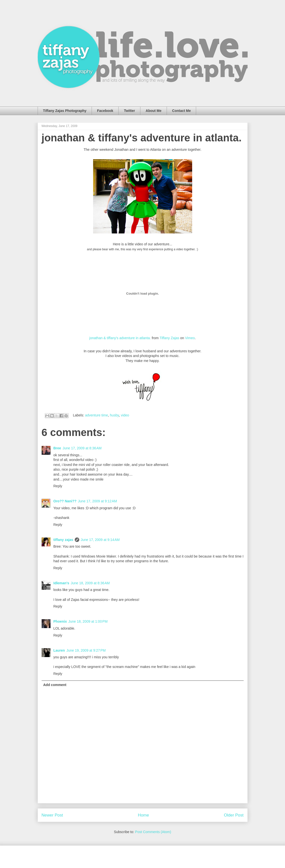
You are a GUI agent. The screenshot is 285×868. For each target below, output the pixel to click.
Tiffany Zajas (169, 338)
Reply (58, 486)
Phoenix (60, 621)
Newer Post (52, 815)
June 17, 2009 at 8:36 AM (82, 448)
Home (143, 815)
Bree (57, 448)
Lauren (59, 650)
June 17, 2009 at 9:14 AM (100, 540)
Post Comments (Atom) (153, 832)
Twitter (129, 111)
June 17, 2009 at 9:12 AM (98, 501)
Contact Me (181, 111)
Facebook (105, 111)
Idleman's (61, 583)
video (125, 415)
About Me (154, 111)
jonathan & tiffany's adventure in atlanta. (142, 138)
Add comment (55, 685)
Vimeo (190, 338)
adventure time (96, 415)
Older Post (234, 815)
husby (114, 415)
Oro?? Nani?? (65, 501)
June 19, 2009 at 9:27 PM (86, 650)
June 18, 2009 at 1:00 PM (88, 621)
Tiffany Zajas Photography (65, 111)
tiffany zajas (63, 540)
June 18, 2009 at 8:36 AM (90, 583)
